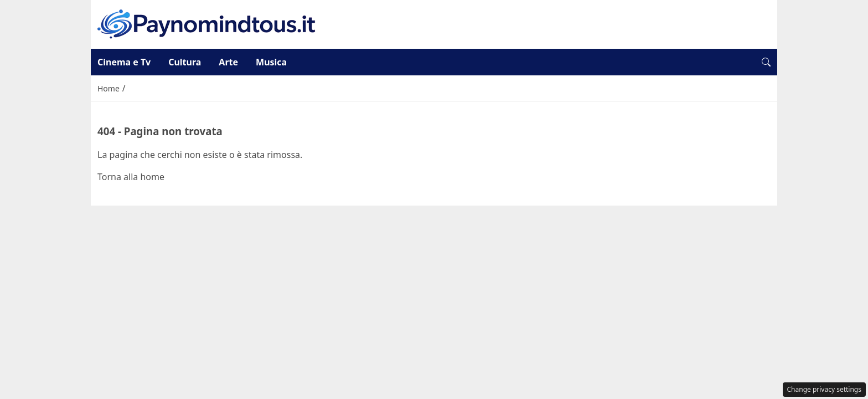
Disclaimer (505, 217)
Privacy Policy (434, 217)
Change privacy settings (825, 389)
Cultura (185, 62)
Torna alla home (131, 177)
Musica (271, 62)
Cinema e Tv (124, 62)
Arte (228, 62)
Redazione (363, 217)
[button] (766, 62)
